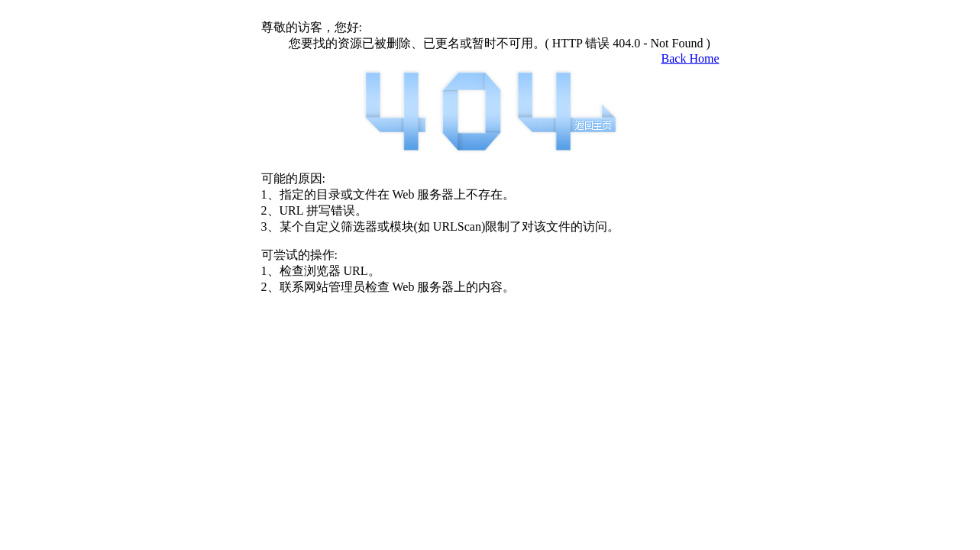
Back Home (691, 58)
